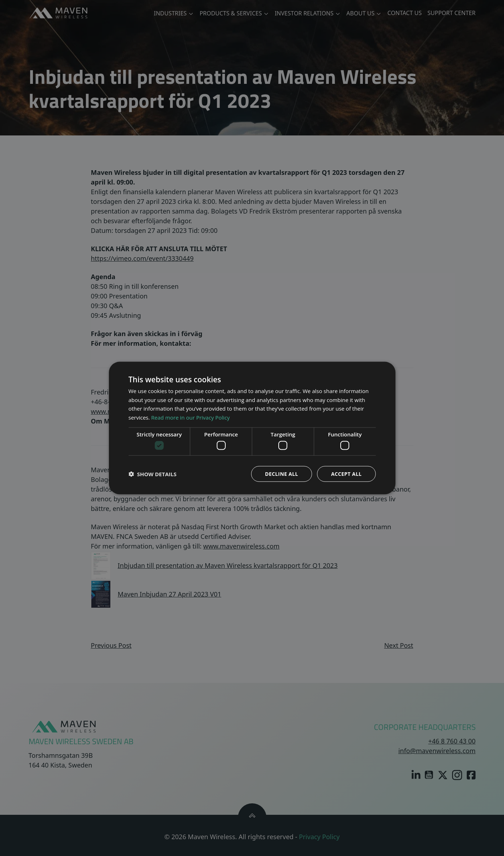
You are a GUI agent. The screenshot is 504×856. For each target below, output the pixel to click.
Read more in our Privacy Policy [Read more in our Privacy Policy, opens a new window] (190, 417)
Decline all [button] (282, 474)
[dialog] (252, 428)
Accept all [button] (346, 474)
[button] (153, 474)
